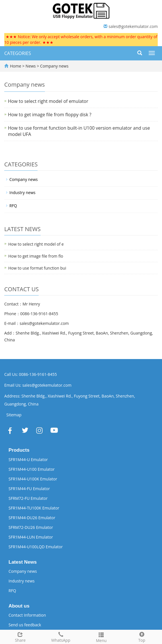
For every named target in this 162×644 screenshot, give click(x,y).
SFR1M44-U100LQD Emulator (36, 547)
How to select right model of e (36, 244)
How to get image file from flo (36, 256)
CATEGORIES (18, 53)
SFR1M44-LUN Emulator (31, 537)
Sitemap (14, 415)
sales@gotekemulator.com (133, 26)
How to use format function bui (37, 268)
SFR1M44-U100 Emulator (32, 469)
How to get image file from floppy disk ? (50, 115)
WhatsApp (61, 636)
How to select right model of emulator (48, 101)
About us (19, 606)
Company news (54, 66)
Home (16, 66)
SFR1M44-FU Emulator (29, 489)
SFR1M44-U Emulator (28, 459)
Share (20, 636)
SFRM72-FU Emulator (28, 498)
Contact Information (27, 615)
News (31, 66)
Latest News (23, 562)
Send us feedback (25, 625)
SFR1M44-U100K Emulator (33, 479)
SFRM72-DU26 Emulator (31, 527)
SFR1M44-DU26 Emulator (32, 518)
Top (142, 636)
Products (19, 450)
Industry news (22, 192)
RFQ (13, 206)
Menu (101, 637)
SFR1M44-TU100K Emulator (34, 508)
